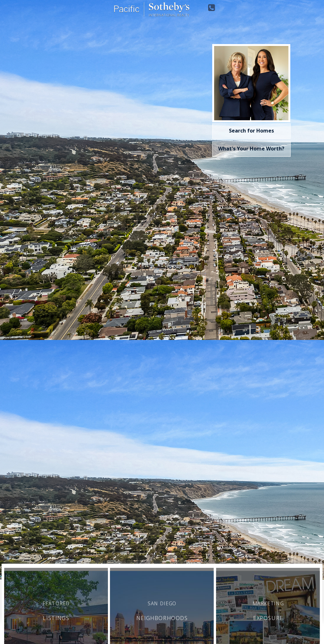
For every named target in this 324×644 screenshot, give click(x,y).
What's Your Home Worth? (251, 149)
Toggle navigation (7, 12)
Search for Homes (251, 131)
